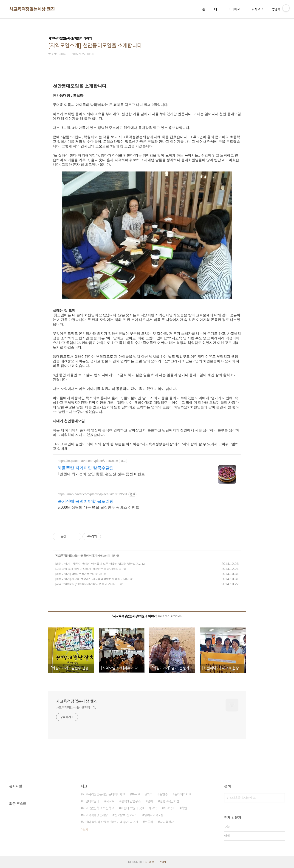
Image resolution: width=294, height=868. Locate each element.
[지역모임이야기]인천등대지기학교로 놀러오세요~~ (87, 584)
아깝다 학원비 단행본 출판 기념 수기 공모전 (110, 822)
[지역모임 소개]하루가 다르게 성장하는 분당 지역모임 (88, 569)
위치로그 (257, 9)
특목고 (136, 794)
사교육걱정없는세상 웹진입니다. (76, 708)
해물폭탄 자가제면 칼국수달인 (86, 468)
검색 (280, 798)
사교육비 (169, 808)
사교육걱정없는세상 (67, 556)
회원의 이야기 (89, 556)
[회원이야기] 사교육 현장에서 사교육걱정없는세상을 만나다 (92, 579)
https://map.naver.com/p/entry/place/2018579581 (93, 494)
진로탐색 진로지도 (126, 815)
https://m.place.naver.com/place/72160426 (88, 461)
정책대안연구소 (131, 801)
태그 (217, 9)
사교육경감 (167, 822)
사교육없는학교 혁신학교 (98, 808)
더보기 (84, 830)
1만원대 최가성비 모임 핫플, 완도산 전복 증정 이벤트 (101, 474)
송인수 (164, 794)
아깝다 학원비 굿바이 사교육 (139, 808)
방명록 (276, 9)
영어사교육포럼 (154, 815)
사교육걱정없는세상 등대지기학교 (104, 794)
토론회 (149, 822)
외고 (150, 794)
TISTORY (148, 862)
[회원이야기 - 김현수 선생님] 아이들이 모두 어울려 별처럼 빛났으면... (98, 564)
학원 (184, 808)
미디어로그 (236, 9)
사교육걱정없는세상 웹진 (32, 9)
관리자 (163, 862)
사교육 (110, 801)
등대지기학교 (183, 794)
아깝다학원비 (91, 801)
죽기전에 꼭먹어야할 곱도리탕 (86, 501)
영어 (150, 801)
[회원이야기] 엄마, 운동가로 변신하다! (79, 574)
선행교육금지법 (170, 801)
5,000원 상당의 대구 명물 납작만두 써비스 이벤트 (98, 507)
